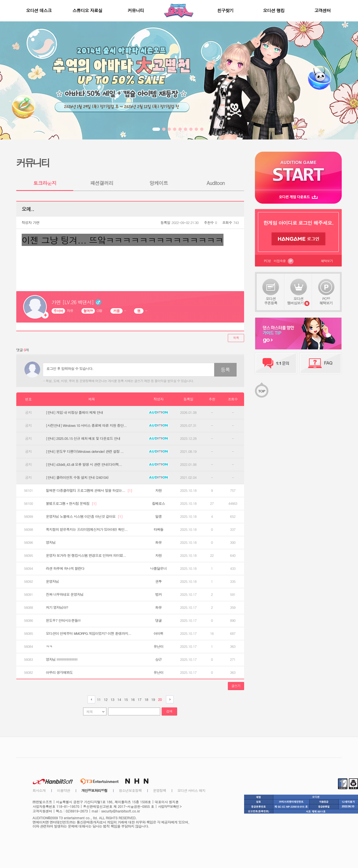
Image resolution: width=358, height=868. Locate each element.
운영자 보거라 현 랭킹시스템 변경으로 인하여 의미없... (86, 555)
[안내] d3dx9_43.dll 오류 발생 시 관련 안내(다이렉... (84, 464)
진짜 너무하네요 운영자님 (65, 594)
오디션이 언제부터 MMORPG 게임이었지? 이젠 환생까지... (88, 633)
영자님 (51, 542)
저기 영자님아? (57, 607)
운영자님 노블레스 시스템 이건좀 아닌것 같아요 (84, 516)
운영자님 (52, 581)
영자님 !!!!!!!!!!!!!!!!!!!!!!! (62, 659)
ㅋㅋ (49, 646)
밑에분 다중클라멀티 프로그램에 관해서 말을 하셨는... (89, 490)
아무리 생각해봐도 (59, 672)
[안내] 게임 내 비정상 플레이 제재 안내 (74, 412)
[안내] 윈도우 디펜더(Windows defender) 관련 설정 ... (85, 451)
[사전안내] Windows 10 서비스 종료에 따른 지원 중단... (86, 425)
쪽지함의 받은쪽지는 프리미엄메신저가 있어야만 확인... (87, 529)
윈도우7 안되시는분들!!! (63, 620)
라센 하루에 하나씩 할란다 (65, 568)
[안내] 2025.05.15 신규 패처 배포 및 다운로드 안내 (83, 438)
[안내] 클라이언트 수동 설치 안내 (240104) (77, 477)
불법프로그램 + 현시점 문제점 (71, 503)
